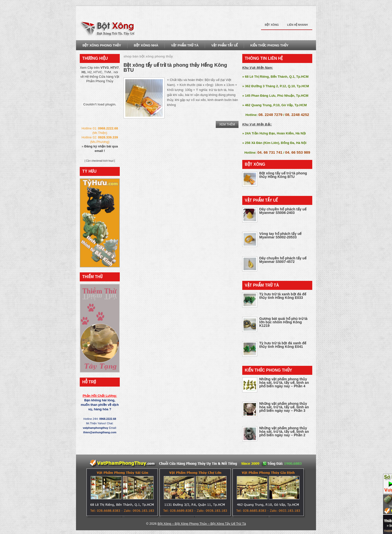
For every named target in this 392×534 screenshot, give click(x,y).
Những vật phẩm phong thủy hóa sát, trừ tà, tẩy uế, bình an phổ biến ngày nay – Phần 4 (284, 383)
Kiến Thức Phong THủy (269, 45)
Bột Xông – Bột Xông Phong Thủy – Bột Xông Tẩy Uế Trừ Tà (202, 524)
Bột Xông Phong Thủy (102, 45)
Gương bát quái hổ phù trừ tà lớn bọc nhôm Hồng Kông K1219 (283, 322)
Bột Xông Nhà (146, 45)
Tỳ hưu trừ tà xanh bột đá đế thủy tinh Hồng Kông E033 (283, 296)
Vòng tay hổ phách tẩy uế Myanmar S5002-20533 (280, 235)
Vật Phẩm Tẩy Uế (224, 45)
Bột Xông (272, 25)
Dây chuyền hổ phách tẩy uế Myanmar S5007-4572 (283, 260)
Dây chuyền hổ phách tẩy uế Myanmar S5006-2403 (283, 211)
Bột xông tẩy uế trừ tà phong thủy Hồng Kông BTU (175, 67)
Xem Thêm (227, 124)
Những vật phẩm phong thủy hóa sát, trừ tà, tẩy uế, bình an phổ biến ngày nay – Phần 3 (284, 407)
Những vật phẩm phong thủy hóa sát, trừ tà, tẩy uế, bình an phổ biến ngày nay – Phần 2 (284, 432)
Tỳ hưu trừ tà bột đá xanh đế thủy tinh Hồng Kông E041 (283, 345)
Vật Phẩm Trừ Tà (185, 45)
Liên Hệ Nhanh (297, 25)
